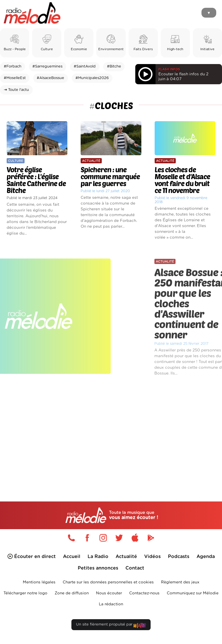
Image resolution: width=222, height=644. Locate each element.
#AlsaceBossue (50, 78)
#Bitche (114, 67)
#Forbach (13, 67)
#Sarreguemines (47, 67)
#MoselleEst (15, 78)
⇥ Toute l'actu (16, 90)
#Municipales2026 (92, 78)
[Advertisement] (111, 428)
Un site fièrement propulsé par (111, 626)
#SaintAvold (85, 67)
